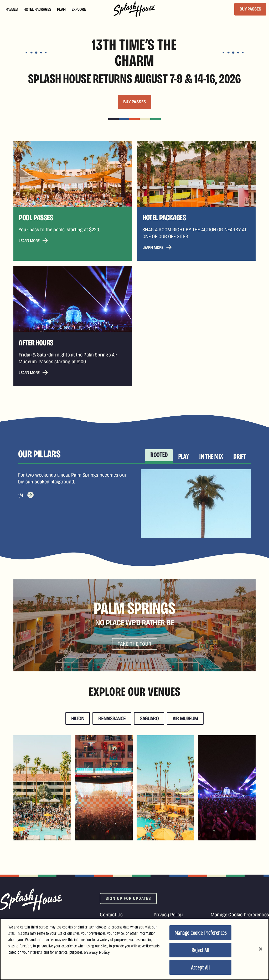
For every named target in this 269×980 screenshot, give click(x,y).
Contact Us (111, 915)
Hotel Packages (37, 9)
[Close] (261, 949)
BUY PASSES (250, 9)
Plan (61, 9)
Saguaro (149, 718)
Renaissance (112, 718)
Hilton (78, 718)
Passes (12, 9)
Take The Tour (135, 644)
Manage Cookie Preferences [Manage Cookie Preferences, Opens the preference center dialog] (201, 933)
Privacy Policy (168, 915)
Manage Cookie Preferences (240, 915)
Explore (79, 9)
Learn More (29, 241)
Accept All (200, 968)
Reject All (200, 951)
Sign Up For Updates (128, 898)
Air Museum (185, 718)
